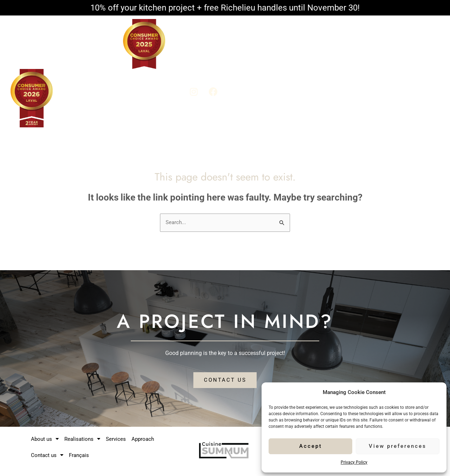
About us (241, 55)
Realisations (286, 55)
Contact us (402, 55)
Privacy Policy (354, 462)
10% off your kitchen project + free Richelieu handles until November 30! (225, 8)
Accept (311, 446)
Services (327, 55)
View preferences (398, 446)
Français (409, 74)
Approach (361, 55)
